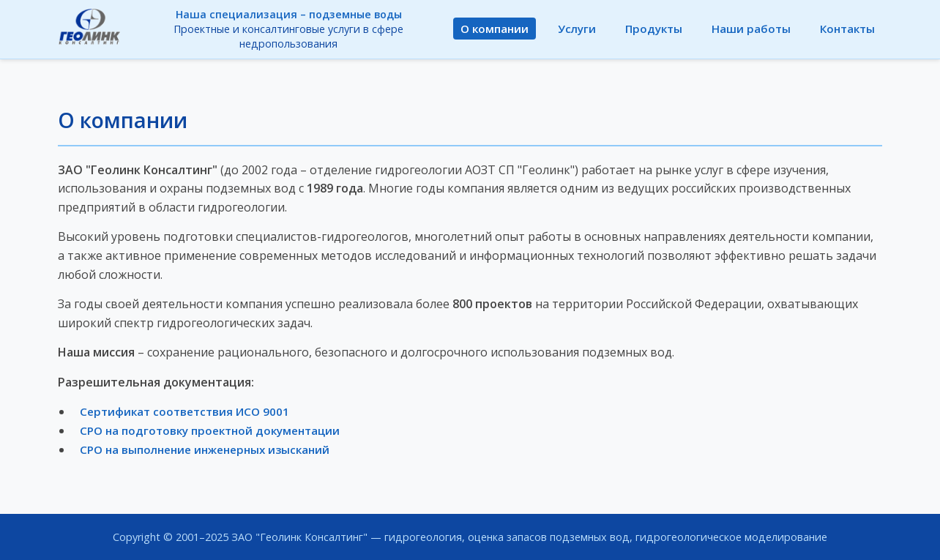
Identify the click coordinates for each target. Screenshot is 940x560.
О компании (495, 29)
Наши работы (751, 29)
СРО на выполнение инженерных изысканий (205, 449)
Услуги (577, 29)
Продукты (654, 29)
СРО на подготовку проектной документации (210, 430)
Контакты (847, 29)
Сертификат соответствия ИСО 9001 (184, 411)
